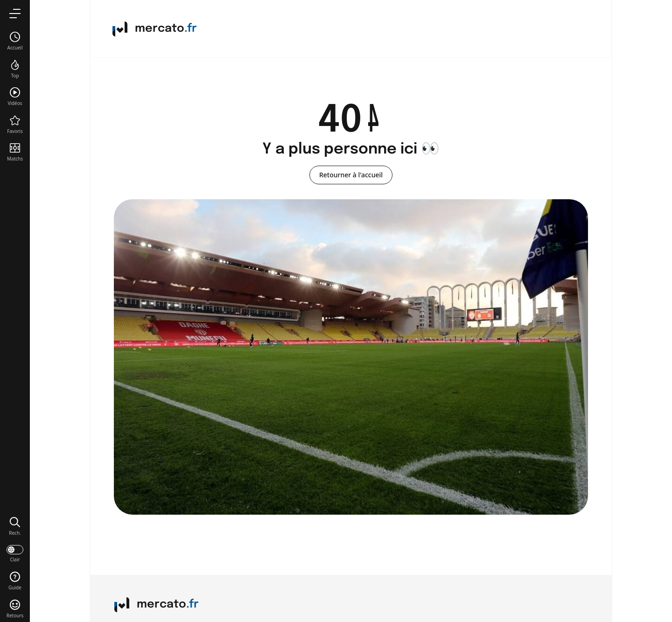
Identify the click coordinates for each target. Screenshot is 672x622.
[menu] (15, 13)
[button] (15, 526)
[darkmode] (15, 553)
